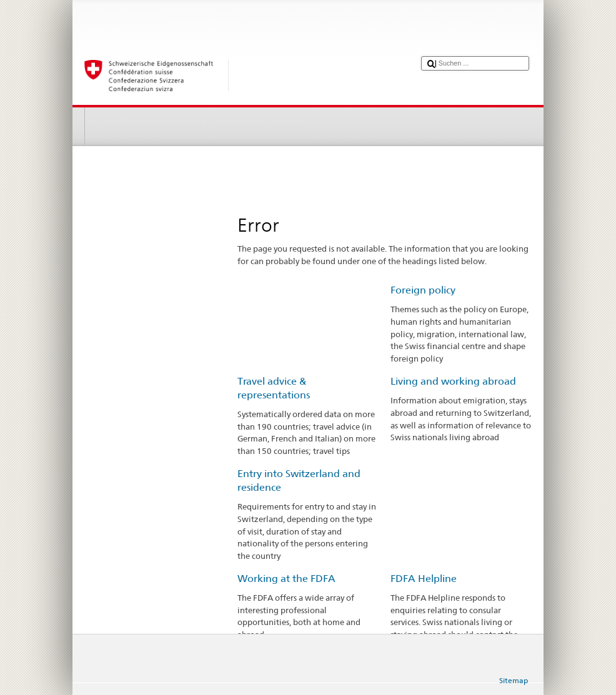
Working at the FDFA (286, 579)
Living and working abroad (453, 381)
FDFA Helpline (424, 579)
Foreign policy (423, 290)
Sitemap (514, 680)
